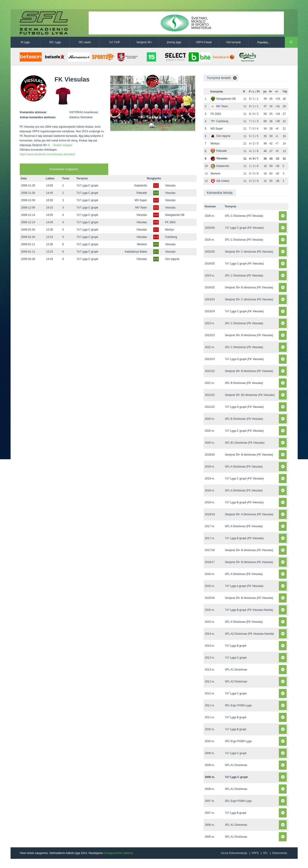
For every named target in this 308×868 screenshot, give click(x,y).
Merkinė (142, 244)
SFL (266, 853)
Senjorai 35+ (144, 42)
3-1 (156, 186)
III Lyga (25, 42)
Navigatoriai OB (175, 215)
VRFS (255, 853)
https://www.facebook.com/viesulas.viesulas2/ (48, 154)
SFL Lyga (55, 42)
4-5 (156, 244)
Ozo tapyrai (172, 259)
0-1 (156, 252)
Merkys (170, 230)
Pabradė (142, 193)
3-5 (156, 193)
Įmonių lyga (174, 42)
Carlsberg (171, 237)
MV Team (141, 208)
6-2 (156, 259)
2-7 (156, 230)
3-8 (156, 222)
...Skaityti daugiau (61, 145)
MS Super (141, 200)
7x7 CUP (114, 42)
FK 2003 (170, 222)
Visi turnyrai (233, 42)
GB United (220, 181)
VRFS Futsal (204, 42)
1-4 (156, 237)
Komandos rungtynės (64, 169)
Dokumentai (280, 853)
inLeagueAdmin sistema (118, 853)
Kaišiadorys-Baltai (136, 252)
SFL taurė (85, 42)
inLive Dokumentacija (234, 853)
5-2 (156, 208)
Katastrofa (141, 186)
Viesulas (170, 186)
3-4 (156, 215)
